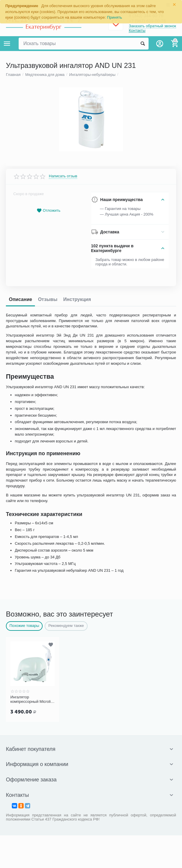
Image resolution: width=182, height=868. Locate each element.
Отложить (49, 570)
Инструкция (77, 659)
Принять (115, 17)
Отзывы (47, 659)
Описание (20, 659)
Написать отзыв (63, 536)
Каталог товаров (7, 44)
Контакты (137, 31)
